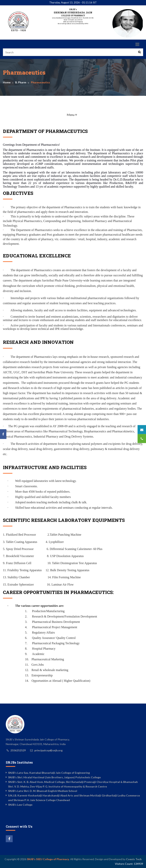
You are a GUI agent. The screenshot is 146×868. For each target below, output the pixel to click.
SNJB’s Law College (20, 805)
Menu (84, 114)
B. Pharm (21, 82)
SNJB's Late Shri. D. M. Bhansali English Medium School (43, 791)
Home (7, 82)
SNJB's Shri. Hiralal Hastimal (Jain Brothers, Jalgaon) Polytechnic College (54, 777)
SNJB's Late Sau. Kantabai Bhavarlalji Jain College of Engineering (49, 773)
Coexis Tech (134, 859)
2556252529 (18, 750)
